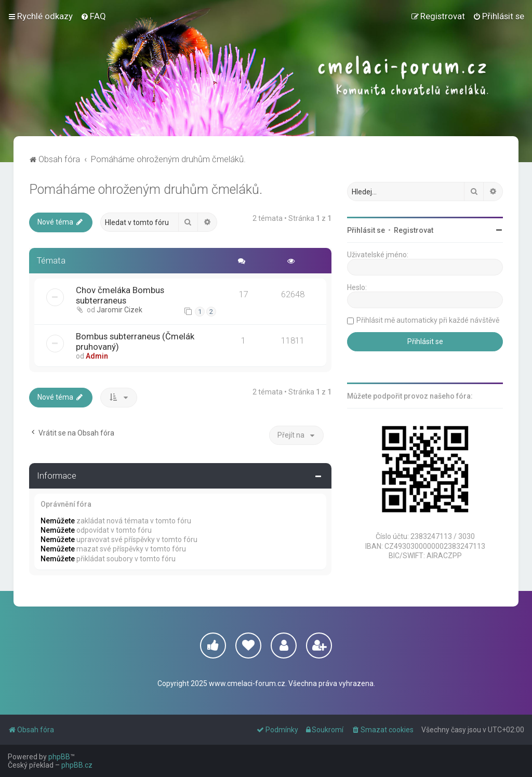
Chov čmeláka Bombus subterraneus (120, 295)
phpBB (59, 757)
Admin (97, 356)
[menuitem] (93, 16)
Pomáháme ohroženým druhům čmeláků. (146, 189)
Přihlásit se (366, 230)
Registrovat (414, 230)
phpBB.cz (77, 765)
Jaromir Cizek (119, 310)
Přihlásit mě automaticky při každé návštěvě (428, 320)
